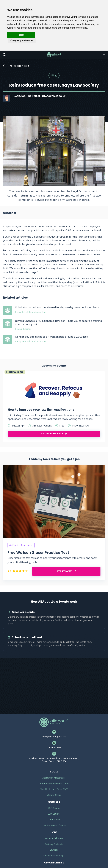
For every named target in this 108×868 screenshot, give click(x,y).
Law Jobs (54, 850)
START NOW (67, 571)
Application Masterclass (54, 778)
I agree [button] (21, 35)
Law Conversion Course (54, 825)
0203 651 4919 (54, 747)
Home (4, 66)
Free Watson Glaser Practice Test (38, 553)
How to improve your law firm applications (41, 410)
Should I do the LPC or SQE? (54, 789)
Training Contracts (54, 844)
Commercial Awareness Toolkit (54, 783)
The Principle (15, 66)
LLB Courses (54, 819)
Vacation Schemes (54, 838)
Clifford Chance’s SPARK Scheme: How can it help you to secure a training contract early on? (58, 323)
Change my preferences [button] (22, 40)
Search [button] (4, 55)
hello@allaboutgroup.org (54, 737)
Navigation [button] (104, 55)
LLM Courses (54, 814)
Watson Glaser (54, 795)
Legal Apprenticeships (54, 856)
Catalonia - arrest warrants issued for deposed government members (57, 307)
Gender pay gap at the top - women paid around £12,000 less (51, 337)
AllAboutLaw (54, 55)
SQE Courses (54, 808)
